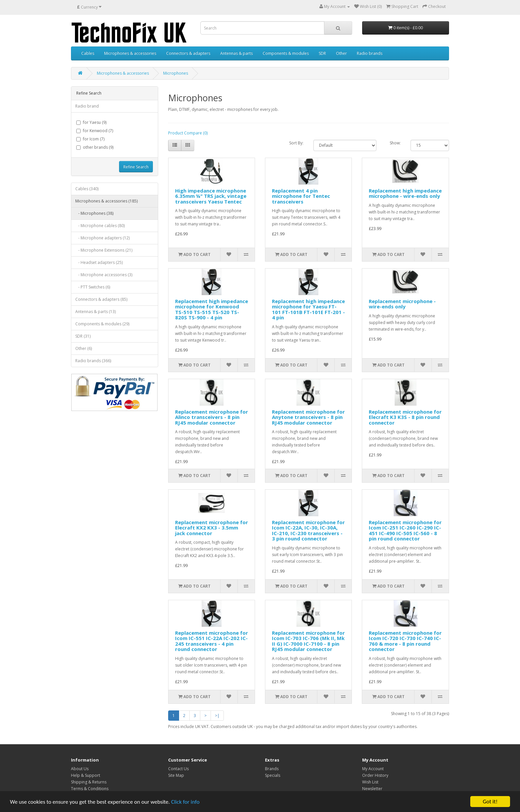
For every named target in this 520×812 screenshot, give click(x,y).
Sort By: (296, 143)
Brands (272, 769)
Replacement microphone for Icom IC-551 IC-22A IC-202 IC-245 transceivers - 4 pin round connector (212, 641)
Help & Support (86, 775)
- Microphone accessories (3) (104, 275)
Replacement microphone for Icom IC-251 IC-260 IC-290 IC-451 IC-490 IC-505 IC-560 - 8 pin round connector (405, 530)
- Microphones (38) (94, 213)
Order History (375, 775)
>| (217, 716)
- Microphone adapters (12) (102, 238)
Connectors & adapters (188, 53)
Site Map (176, 775)
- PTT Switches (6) (93, 287)
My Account (373, 769)
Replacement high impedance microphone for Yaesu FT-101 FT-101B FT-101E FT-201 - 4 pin (308, 309)
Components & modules (286, 53)
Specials (273, 775)
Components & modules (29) (102, 324)
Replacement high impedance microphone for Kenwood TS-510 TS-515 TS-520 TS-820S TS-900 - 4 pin (212, 309)
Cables (88, 53)
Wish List (370, 782)
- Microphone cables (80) (100, 226)
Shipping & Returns (89, 782)
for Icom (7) (90, 139)
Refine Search (136, 167)
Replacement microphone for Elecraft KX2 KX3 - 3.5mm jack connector (212, 528)
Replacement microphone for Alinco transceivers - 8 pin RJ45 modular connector (212, 417)
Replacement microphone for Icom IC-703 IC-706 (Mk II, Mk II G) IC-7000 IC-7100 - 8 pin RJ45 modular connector (308, 641)
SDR (322, 53)
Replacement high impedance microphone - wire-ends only (405, 193)
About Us (80, 769)
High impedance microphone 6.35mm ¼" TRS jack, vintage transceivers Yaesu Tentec (211, 196)
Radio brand (87, 106)
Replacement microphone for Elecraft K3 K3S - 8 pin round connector (405, 417)
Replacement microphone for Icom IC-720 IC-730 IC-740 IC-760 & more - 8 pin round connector (405, 641)
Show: (395, 143)
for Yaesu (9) (91, 122)
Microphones (176, 73)
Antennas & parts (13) (96, 312)
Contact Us (178, 769)
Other (341, 53)
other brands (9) (95, 147)
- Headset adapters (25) (99, 262)
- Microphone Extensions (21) (104, 250)
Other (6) (84, 348)
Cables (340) (87, 189)
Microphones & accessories (130, 53)
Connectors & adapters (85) (101, 299)
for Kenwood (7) (95, 131)
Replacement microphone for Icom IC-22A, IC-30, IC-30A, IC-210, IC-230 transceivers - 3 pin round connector (308, 530)
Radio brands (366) (93, 361)
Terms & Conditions (90, 789)
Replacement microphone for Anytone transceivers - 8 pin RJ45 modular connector (308, 417)
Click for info (185, 803)
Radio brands (370, 53)
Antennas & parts (236, 53)
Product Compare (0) (188, 133)
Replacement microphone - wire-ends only (402, 304)
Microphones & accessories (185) (106, 201)
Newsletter (372, 789)
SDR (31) (83, 336)
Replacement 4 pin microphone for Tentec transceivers (301, 196)
